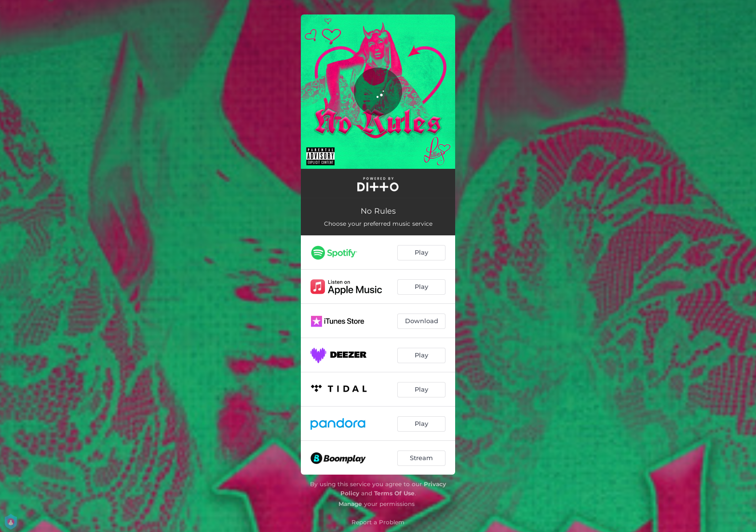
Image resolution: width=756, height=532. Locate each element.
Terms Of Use (394, 493)
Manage (350, 504)
